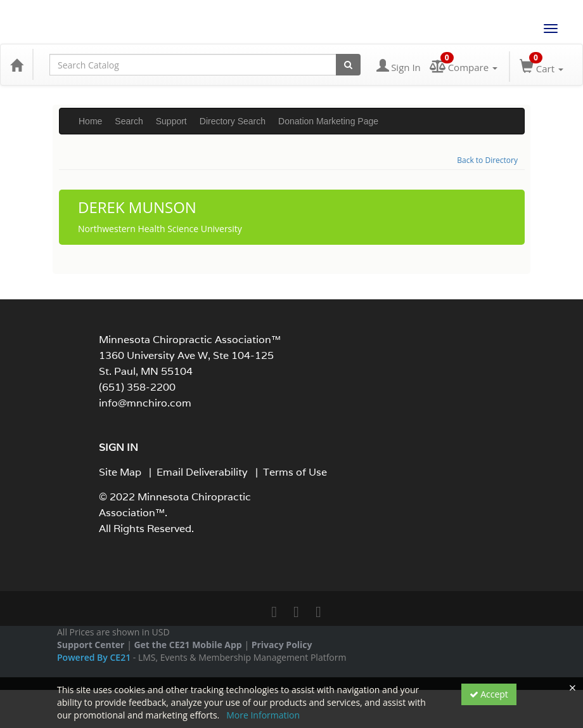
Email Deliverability (202, 472)
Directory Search (233, 121)
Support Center (91, 645)
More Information (263, 715)
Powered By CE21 (95, 657)
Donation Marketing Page (328, 121)
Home (90, 121)
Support (171, 121)
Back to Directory (487, 160)
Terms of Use (295, 472)
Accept (489, 694)
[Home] (16, 65)
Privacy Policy (282, 645)
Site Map (120, 472)
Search (129, 121)
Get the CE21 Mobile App (188, 645)
